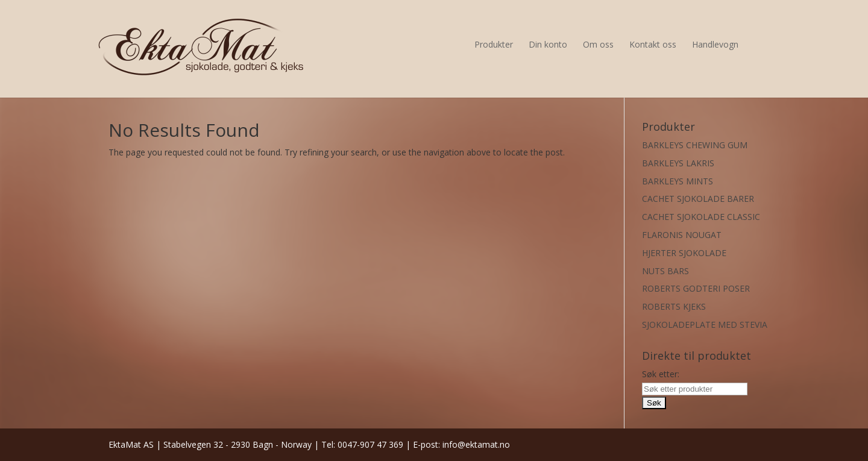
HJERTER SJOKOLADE (684, 253)
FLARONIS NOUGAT (682, 235)
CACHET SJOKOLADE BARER (698, 199)
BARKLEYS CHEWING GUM (695, 145)
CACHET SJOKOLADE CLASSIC (701, 217)
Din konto (548, 44)
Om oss (598, 44)
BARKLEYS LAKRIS (678, 163)
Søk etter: (661, 374)
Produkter (494, 44)
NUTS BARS (665, 271)
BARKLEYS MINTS (678, 181)
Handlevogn (715, 44)
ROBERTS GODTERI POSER (696, 288)
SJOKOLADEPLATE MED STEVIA (705, 325)
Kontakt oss (653, 44)
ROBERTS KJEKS (674, 306)
